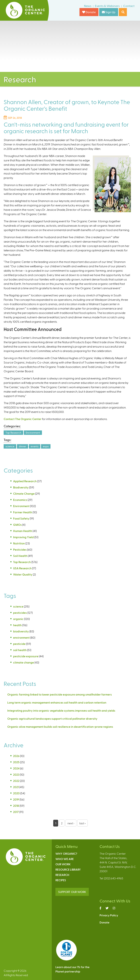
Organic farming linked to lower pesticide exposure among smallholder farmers (60, 694)
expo (46, 446)
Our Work (63, 864)
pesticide (19, 644)
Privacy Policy (109, 915)
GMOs (17, 525)
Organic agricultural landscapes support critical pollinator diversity (52, 718)
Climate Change (24, 493)
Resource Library (68, 869)
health (17, 625)
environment (21, 637)
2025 (16, 762)
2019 (16, 799)
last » (82, 823)
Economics (20, 500)
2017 (16, 812)
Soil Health (20, 556)
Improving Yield (23, 537)
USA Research (22, 568)
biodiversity (21, 631)
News (88, 6)
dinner (23, 446)
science (10, 446)
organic (18, 619)
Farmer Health (23, 512)
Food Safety (21, 518)
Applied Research (25, 481)
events (35, 446)
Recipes (61, 880)
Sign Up (109, 12)
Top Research (13, 433)
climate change (24, 662)
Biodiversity (21, 487)
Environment (33, 433)
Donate (89, 12)
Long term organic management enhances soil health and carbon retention (57, 702)
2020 (16, 793)
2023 (16, 774)
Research (62, 875)
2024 (16, 768)
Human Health (23, 531)
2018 (16, 806)
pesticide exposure (26, 656)
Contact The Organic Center (23, 419)
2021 (16, 787)
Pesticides (20, 549)
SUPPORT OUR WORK (72, 892)
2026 (16, 756)
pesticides (20, 613)
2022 (16, 781)
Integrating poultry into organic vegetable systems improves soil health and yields (61, 710)
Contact (129, 6)
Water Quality (23, 574)
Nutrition (19, 543)
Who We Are (65, 859)
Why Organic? (66, 853)
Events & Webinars (107, 6)
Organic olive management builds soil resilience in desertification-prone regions (60, 727)
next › (71, 823)
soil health (20, 650)
